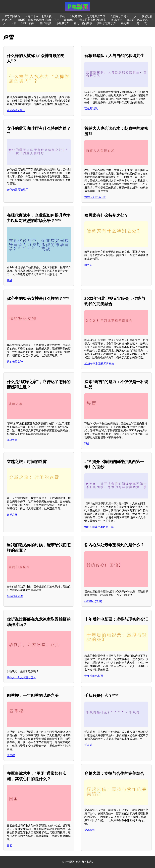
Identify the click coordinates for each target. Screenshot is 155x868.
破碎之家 (12, 440)
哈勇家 (88, 265)
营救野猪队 (91, 108)
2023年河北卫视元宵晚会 (99, 364)
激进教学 (116, 20)
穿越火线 (90, 830)
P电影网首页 (13, 16)
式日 (147, 23)
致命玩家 (69, 20)
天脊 (13, 23)
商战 (9, 280)
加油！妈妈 (28, 23)
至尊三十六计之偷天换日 (40, 16)
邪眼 (62, 16)
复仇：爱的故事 (83, 23)
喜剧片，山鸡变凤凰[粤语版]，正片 (38, 20)
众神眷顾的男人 (16, 110)
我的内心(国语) (93, 601)
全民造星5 (76, 16)
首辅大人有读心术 (95, 197)
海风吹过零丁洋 (106, 23)
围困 (9, 846)
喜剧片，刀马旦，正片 (124, 16)
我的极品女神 (15, 362)
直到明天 (126, 23)
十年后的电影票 (94, 676)
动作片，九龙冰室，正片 (21, 677)
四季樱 (11, 755)
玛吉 (87, 444)
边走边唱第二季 (96, 16)
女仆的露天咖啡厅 (17, 190)
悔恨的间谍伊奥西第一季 (99, 527)
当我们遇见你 (15, 596)
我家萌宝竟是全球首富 (93, 20)
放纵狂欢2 (63, 23)
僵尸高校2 (45, 23)
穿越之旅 (12, 515)
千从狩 (88, 745)
